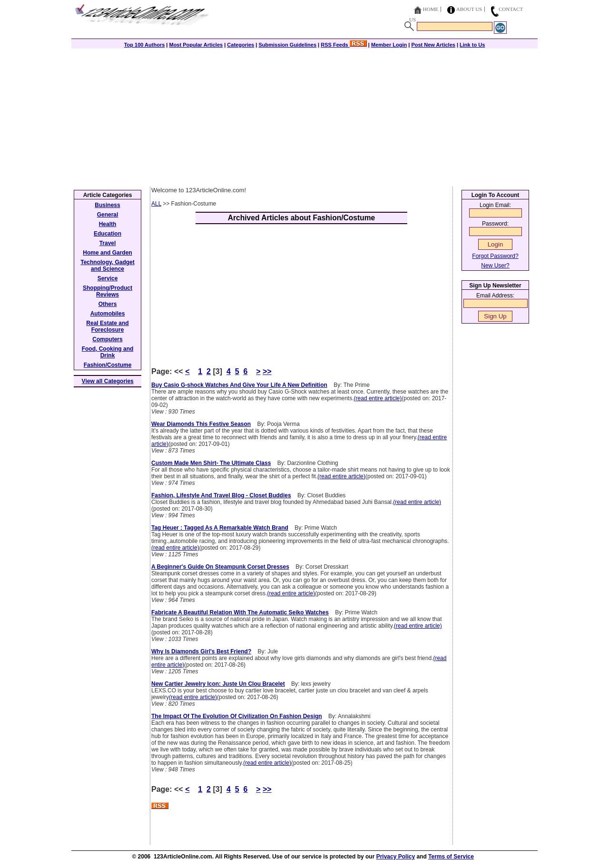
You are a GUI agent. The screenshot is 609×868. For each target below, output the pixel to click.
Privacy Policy (396, 857)
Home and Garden (107, 253)
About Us (469, 9)
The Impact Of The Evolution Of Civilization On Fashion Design (237, 716)
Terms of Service (451, 857)
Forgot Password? (495, 256)
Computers (107, 339)
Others (108, 304)
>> (267, 371)
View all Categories (108, 381)
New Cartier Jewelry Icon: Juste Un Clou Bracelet (218, 684)
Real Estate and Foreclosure (107, 326)
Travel (108, 243)
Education (108, 234)
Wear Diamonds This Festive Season (201, 424)
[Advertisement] (304, 115)
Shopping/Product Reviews (108, 291)
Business (107, 205)
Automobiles (108, 314)
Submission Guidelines (287, 45)
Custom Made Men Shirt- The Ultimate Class (211, 463)
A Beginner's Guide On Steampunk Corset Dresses (220, 567)
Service (108, 278)
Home (431, 9)
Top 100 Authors (145, 45)
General (108, 215)
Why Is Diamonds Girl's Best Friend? (201, 651)
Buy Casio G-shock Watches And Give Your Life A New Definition (239, 385)
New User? (495, 266)
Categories (241, 45)
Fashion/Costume (108, 365)
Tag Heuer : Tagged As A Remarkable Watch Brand (220, 528)
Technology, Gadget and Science (108, 266)
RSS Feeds (344, 45)
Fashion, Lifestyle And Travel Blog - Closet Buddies (221, 495)
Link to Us (472, 45)
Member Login (389, 45)
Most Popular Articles (196, 45)
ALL (156, 204)
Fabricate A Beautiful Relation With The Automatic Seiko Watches (240, 612)
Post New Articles (433, 45)
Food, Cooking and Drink (108, 352)
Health (108, 224)
